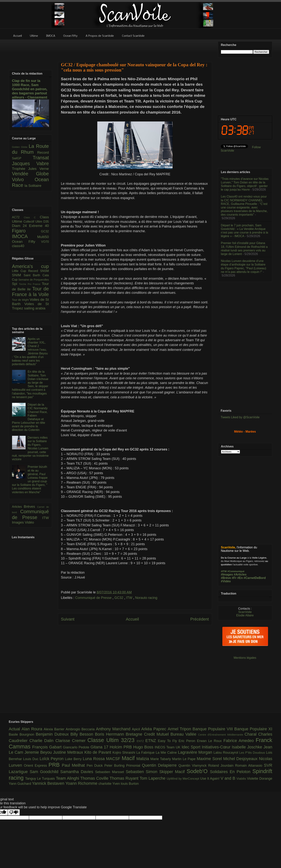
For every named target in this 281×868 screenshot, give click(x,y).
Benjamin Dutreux (53, 734)
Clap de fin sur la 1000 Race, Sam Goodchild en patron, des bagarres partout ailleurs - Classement (30, 89)
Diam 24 (21, 226)
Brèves (30, 507)
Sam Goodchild (45, 772)
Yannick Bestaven (49, 783)
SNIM (18, 275)
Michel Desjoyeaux (241, 759)
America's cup (30, 266)
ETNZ (152, 741)
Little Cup (20, 271)
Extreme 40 (39, 226)
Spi (16, 284)
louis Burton (130, 784)
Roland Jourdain (222, 766)
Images (18, 522)
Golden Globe (20, 147)
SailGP (22, 158)
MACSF (114, 759)
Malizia (144, 759)
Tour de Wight (21, 300)
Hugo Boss (144, 747)
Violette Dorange (260, 779)
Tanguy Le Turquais (40, 779)
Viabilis (242, 779)
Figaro (27, 231)
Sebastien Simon (142, 772)
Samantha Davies (78, 772)
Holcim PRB (121, 747)
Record (43, 152)
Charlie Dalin (42, 741)
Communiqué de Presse (94, 598)
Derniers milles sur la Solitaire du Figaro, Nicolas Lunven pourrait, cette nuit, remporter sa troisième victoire (30, 448)
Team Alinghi (68, 778)
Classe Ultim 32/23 (112, 740)
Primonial (134, 766)
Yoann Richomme (82, 783)
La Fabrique (146, 753)
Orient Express (36, 766)
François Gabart (48, 747)
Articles (18, 507)
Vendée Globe (30, 174)
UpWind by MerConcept (184, 779)
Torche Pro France (30, 284)
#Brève (226, 578)
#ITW (224, 571)
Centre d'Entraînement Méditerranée (221, 735)
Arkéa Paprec (154, 729)
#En (240, 578)
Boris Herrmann (110, 734)
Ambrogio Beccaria (81, 729)
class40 (18, 246)
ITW (130, 598)
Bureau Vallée (184, 734)
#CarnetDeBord (255, 578)
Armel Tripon (180, 729)
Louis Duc (31, 759)
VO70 (45, 242)
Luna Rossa (94, 759)
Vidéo (29, 522)
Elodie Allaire (245, 615)
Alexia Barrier (55, 729)
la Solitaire (33, 186)
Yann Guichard (21, 784)
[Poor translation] (14, 812)
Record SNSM (38, 271)
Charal (251, 734)
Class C (32, 217)
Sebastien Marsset (110, 772)
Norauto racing (146, 598)
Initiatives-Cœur (217, 747)
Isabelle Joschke (248, 747)
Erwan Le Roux (210, 741)
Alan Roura (33, 729)
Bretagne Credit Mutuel (148, 734)
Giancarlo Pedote (77, 747)
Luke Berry (74, 759)
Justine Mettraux (69, 752)
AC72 (18, 217)
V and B (228, 778)
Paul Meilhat (74, 765)
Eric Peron (188, 741)
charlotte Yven (110, 784)
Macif (129, 758)
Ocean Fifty (27, 242)
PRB (55, 765)
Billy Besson (83, 734)
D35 (46, 222)
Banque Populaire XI (253, 729)
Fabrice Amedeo (240, 741)
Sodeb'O (198, 771)
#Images (227, 574)
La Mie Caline (167, 753)
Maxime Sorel (210, 759)
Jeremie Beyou (39, 752)
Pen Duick (95, 766)
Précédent (200, 619)
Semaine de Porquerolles (34, 280)
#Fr (234, 578)
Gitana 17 (100, 747)
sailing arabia (35, 308)
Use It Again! (210, 779)
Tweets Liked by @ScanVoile (240, 417)
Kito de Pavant (98, 752)
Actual (15, 729)
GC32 (119, 598)
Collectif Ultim (33, 222)
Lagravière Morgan (196, 752)
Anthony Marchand (114, 729)
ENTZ (141, 741)
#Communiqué (236, 571)
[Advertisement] (135, 48)
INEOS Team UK (168, 747)
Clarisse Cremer (71, 741)
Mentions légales (245, 658)
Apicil (137, 729)
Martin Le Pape (184, 759)
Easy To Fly (168, 741)
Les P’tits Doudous (253, 753)
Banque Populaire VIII (213, 729)
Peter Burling (115, 766)
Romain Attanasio (249, 766)
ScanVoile (245, 612)
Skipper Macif (173, 772)
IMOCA (25, 236)
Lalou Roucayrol (226, 753)
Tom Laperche (153, 778)
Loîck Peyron (52, 759)
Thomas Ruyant (125, 778)
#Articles (240, 574)
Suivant (68, 619)
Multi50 (43, 237)
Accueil (132, 619)
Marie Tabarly (161, 759)
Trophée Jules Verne (30, 169)
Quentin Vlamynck (193, 766)
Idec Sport (192, 747)
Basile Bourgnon (22, 734)
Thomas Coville (95, 778)
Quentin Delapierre (160, 765)
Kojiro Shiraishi (124, 753)
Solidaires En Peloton (231, 772)
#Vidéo (226, 581)
